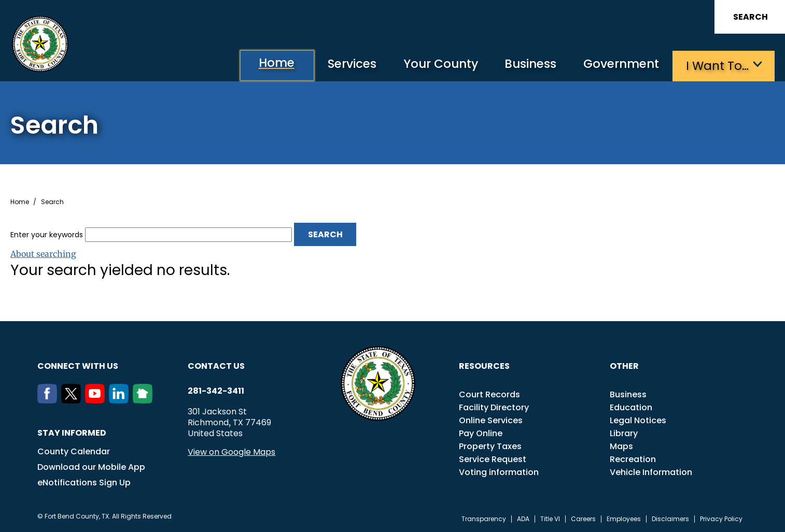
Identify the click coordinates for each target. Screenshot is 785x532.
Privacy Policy (721, 519)
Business (526, 65)
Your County (433, 65)
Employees (624, 519)
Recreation (633, 459)
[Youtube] (97, 400)
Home (263, 64)
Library (624, 433)
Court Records (489, 394)
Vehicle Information (651, 472)
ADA (523, 519)
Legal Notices (638, 420)
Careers (583, 519)
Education (631, 407)
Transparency (484, 519)
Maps (621, 446)
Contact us (216, 365)
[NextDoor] (145, 400)
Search (751, 17)
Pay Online (481, 433)
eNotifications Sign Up (84, 482)
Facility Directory (494, 407)
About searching (43, 253)
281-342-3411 (216, 391)
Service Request (493, 459)
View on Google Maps (232, 451)
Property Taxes (490, 446)
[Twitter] (73, 400)
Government (619, 65)
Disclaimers (670, 519)
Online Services (491, 420)
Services (341, 65)
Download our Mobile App (91, 466)
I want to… (717, 65)
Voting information (499, 472)
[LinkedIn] (121, 400)
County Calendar (74, 451)
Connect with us (78, 365)
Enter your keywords (47, 234)
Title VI (550, 519)
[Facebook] (49, 400)
